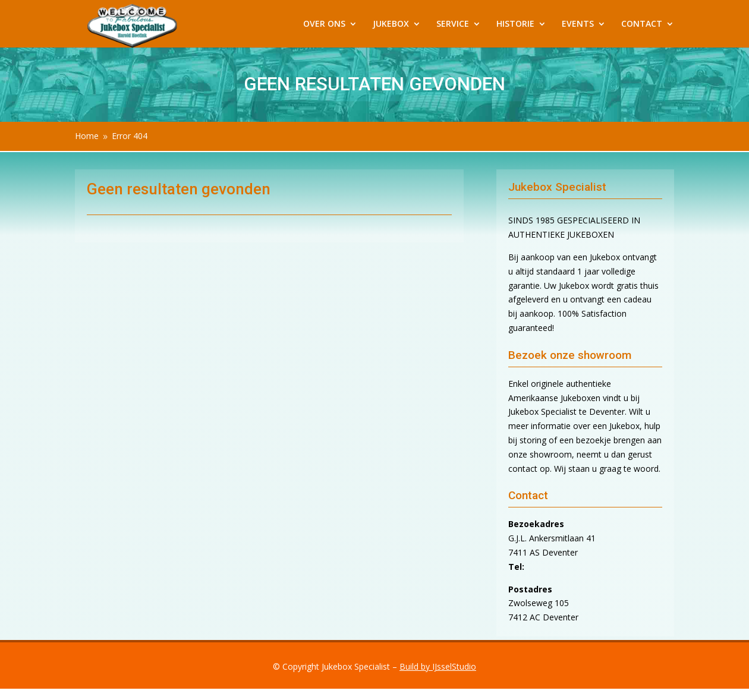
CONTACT (642, 24)
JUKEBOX (391, 24)
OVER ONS (324, 24)
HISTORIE (515, 24)
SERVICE (453, 24)
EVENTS (578, 24)
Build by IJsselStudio (438, 666)
